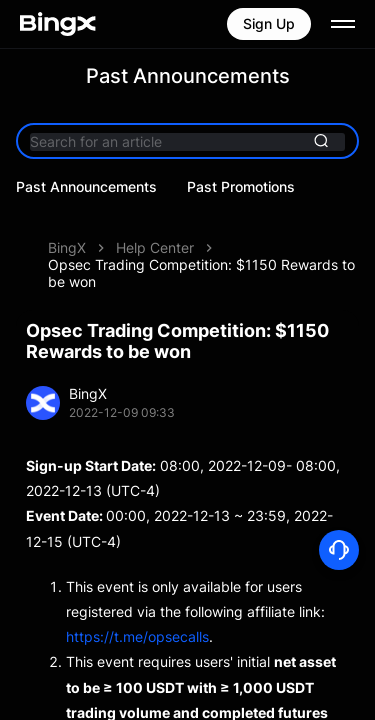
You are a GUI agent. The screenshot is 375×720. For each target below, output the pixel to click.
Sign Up (269, 23)
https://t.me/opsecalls (137, 608)
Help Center (155, 219)
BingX (67, 219)
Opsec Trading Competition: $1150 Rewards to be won (201, 245)
